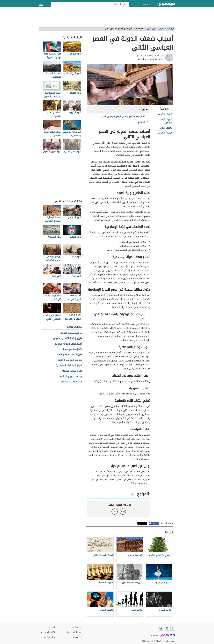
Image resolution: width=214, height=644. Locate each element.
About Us (77, 637)
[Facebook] (173, 628)
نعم (123, 511)
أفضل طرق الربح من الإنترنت (68, 344)
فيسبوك (156, 523)
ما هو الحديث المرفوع (71, 382)
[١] (113, 422)
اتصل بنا (52, 627)
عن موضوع (77, 627)
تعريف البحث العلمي (166, 121)
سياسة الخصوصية (74, 632)
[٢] (133, 458)
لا (114, 511)
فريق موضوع (50, 637)
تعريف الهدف (165, 114)
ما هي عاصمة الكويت (71, 333)
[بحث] (125, 4)
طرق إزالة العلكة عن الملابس (67, 338)
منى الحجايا (141, 56)
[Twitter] (167, 628)
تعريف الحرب (166, 128)
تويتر (145, 523)
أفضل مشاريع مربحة (72, 349)
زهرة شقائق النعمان (72, 371)
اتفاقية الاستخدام (48, 632)
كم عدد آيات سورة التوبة (70, 360)
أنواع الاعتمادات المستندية (69, 366)
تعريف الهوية (165, 133)
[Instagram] (161, 628)
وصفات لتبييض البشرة (71, 376)
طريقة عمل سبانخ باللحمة (69, 355)
